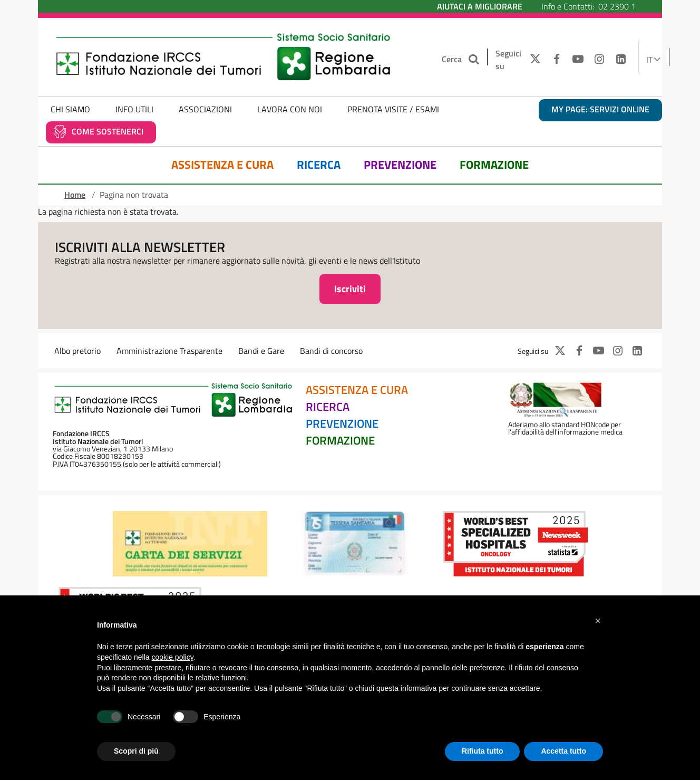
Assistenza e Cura (222, 165)
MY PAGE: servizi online (600, 109)
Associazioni (205, 109)
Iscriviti (350, 289)
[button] (598, 621)
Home (75, 195)
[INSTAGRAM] (600, 60)
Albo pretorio (77, 351)
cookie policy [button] (173, 657)
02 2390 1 (617, 6)
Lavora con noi (290, 109)
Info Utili (134, 109)
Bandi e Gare (261, 351)
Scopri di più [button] (136, 751)
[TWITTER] (533, 60)
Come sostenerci (108, 131)
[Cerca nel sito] (475, 59)
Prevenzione (400, 165)
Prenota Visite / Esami (393, 109)
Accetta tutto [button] (563, 751)
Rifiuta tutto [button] (483, 751)
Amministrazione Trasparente (169, 351)
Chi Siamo (70, 109)
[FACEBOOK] (556, 60)
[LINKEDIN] (621, 60)
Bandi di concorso (331, 351)
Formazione (494, 165)
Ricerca (319, 165)
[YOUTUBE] (578, 60)
